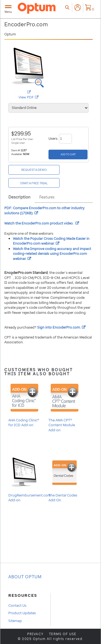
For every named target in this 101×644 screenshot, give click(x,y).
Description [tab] (19, 197)
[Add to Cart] (68, 154)
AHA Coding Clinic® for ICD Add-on (24, 404)
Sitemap (15, 621)
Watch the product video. (42, 223)
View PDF (34, 97)
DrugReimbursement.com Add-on (29, 479)
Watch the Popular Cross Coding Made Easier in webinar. (51, 241)
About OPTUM (25, 577)
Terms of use (63, 634)
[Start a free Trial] (34, 183)
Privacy (35, 634)
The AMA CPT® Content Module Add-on (65, 406)
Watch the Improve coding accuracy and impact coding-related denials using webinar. (52, 254)
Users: (60, 139)
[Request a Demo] (34, 170)
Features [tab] (47, 197)
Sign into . (61, 327)
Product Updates (22, 613)
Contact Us (17, 605)
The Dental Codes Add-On (65, 479)
